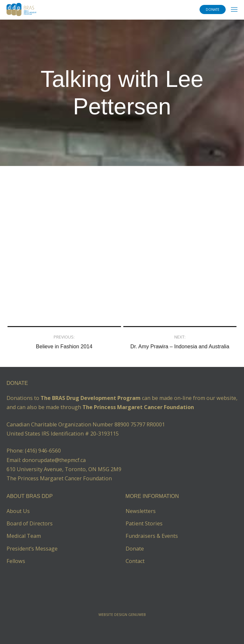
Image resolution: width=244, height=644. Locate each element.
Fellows (16, 561)
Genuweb (137, 614)
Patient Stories (144, 523)
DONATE (213, 9)
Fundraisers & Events (152, 536)
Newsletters (141, 511)
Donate (135, 549)
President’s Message (32, 549)
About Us (18, 511)
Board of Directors (30, 523)
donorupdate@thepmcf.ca (54, 460)
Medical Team (24, 536)
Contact (135, 561)
